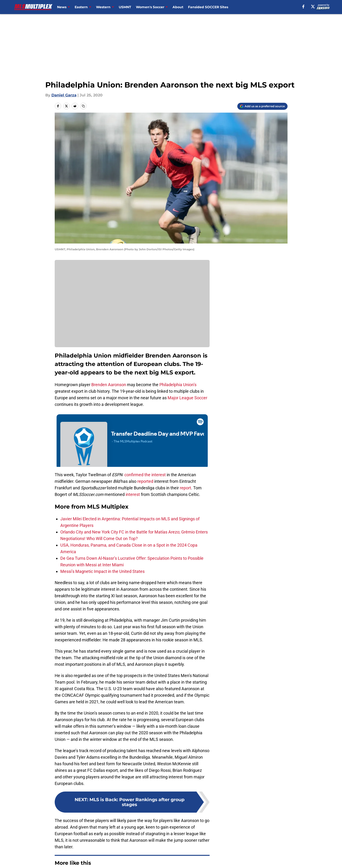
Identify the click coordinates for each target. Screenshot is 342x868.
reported (145, 481)
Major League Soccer (187, 398)
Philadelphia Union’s (178, 385)
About (178, 7)
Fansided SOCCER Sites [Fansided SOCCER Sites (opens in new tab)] (208, 7)
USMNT (125, 7)
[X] (313, 7)
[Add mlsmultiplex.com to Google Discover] (262, 106)
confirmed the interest (145, 475)
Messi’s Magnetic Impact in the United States (102, 571)
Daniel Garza (64, 95)
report (185, 488)
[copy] (83, 106)
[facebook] (303, 7)
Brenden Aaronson (109, 385)
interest (133, 494)
